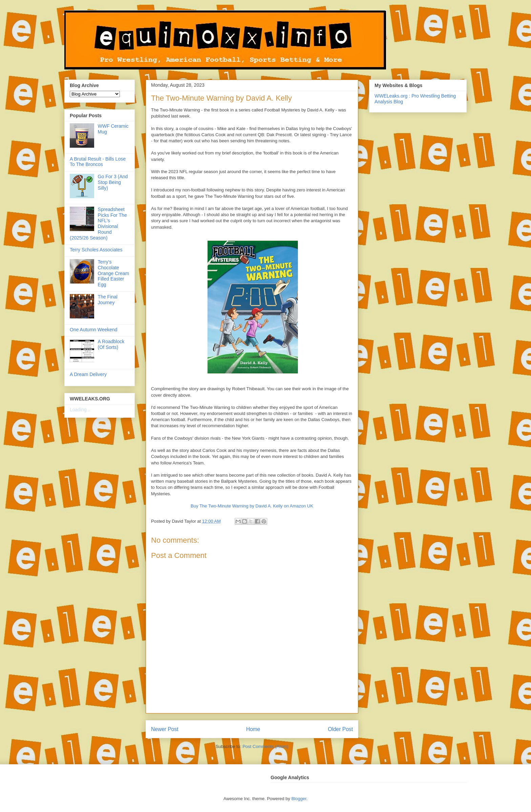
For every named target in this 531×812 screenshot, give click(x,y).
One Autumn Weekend (94, 330)
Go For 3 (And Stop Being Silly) (113, 182)
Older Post (340, 729)
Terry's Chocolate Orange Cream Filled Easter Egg (114, 273)
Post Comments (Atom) (265, 746)
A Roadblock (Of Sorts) (111, 344)
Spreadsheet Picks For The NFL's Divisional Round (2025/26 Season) (98, 224)
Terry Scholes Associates (96, 250)
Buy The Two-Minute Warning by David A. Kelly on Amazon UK (252, 506)
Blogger (299, 799)
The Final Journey (108, 300)
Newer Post (165, 729)
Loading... (80, 410)
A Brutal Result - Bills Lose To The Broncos (98, 162)
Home (253, 729)
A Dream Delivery (88, 374)
